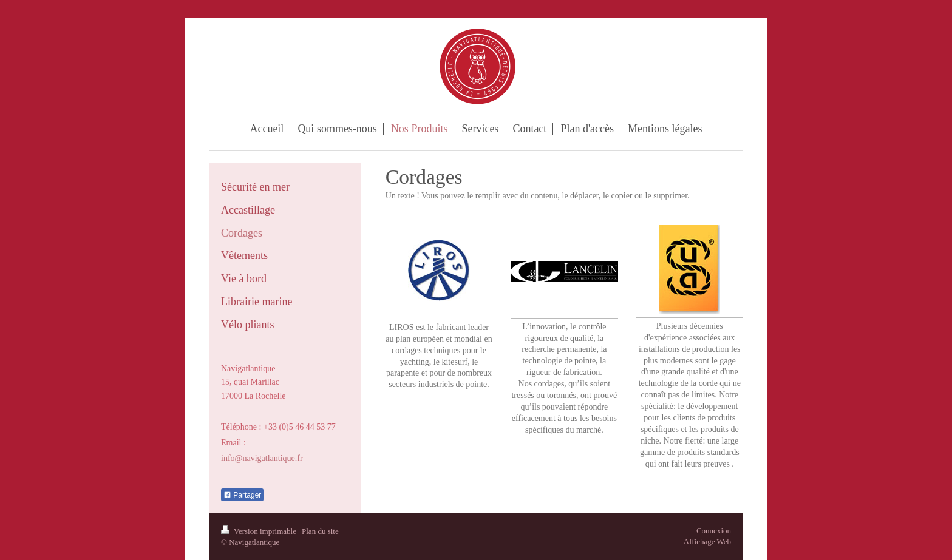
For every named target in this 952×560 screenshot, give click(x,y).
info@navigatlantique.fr (262, 458)
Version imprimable (260, 531)
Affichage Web (707, 541)
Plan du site (320, 531)
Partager (242, 495)
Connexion (714, 531)
